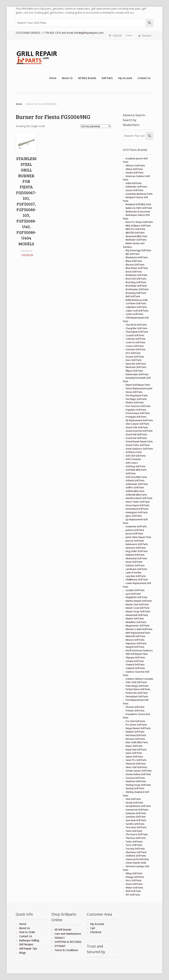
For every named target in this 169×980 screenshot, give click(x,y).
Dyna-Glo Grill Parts (136, 364)
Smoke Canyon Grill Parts (139, 771)
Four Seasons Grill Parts (138, 406)
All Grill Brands (63, 930)
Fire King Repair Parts (137, 396)
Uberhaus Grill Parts (136, 852)
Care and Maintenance (68, 934)
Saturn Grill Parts (134, 757)
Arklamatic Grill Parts (136, 187)
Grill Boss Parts (134, 452)
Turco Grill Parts (134, 845)
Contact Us (144, 78)
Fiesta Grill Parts (134, 392)
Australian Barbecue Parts (139, 194)
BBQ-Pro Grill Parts (135, 229)
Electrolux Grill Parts (136, 367)
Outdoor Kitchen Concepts (139, 679)
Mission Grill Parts (135, 640)
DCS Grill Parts (133, 353)
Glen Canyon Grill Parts (137, 424)
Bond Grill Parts (134, 272)
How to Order (27, 932)
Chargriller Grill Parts (136, 328)
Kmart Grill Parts (134, 562)
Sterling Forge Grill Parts (138, 785)
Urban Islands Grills (136, 863)
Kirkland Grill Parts (135, 555)
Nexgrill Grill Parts (135, 647)
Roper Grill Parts (134, 746)
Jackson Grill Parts (135, 530)
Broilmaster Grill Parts (137, 289)
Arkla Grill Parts (134, 183)
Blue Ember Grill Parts (137, 268)
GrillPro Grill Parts (135, 488)
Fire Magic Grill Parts (136, 399)
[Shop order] (96, 126)
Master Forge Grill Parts (138, 612)
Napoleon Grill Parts (136, 643)
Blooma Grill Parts (135, 265)
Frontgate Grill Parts (136, 417)
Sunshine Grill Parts (136, 817)
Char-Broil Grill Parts (136, 325)
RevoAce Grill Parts (135, 739)
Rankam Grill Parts (135, 732)
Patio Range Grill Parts (137, 686)
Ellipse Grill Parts (134, 371)
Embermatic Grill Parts (137, 374)
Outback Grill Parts (135, 668)
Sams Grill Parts (134, 753)
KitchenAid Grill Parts (136, 558)
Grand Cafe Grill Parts (137, 427)
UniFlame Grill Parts (136, 856)
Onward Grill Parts (135, 665)
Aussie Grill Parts (134, 190)
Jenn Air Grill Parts (135, 541)
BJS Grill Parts (133, 254)
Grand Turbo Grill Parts (138, 445)
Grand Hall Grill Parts (136, 435)
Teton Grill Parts (134, 831)
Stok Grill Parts (133, 799)
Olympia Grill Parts (135, 658)
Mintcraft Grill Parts (135, 636)
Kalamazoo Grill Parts (137, 544)
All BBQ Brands (87, 78)
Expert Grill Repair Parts (138, 385)
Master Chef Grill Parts (137, 605)
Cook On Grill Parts (135, 342)
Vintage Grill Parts (135, 877)
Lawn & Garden (133, 573)
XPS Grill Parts (133, 895)
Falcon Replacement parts (139, 388)
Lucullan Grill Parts (135, 590)
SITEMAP (60, 946)
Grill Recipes (26, 944)
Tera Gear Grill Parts (136, 827)
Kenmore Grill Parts (136, 548)
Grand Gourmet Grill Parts (139, 431)
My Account (125, 78)
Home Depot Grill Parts (138, 505)
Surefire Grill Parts (135, 824)
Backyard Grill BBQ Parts (138, 204)
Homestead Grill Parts (137, 509)
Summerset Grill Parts (137, 810)
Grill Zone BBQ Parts (136, 477)
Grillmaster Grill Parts (137, 484)
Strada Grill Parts (134, 803)
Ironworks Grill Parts (136, 527)
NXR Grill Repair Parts (137, 654)
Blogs (22, 953)
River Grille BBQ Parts (137, 742)
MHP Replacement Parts (138, 633)
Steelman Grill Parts (136, 781)
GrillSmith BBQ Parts (136, 495)
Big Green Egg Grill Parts (138, 250)
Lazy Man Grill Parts (136, 576)
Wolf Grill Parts (133, 891)
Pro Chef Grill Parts (135, 721)
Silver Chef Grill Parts (136, 767)
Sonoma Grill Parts (135, 778)
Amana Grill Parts (135, 173)
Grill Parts (107, 78)
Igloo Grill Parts (134, 516)
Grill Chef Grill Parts (136, 456)
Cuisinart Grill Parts (136, 349)
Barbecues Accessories (138, 212)
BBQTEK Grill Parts (135, 233)
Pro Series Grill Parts (136, 725)
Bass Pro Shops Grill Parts (139, 222)
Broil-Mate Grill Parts (136, 286)
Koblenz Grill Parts (135, 566)
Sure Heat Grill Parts (136, 820)
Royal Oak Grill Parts (136, 750)
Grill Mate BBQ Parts (136, 470)
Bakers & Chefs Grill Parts (139, 208)
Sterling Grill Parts (135, 788)
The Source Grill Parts (137, 834)
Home (53, 78)
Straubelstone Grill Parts (138, 806)
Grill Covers (132, 463)
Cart (93, 928)
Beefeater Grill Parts (136, 240)
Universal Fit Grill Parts (137, 859)
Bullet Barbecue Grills (137, 300)
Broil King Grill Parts (136, 282)
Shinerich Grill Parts (136, 764)
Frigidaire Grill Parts (136, 410)
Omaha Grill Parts (135, 661)
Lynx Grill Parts (133, 594)
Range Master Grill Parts (138, 728)
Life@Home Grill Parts (137, 580)
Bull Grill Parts (133, 296)
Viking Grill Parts (134, 873)
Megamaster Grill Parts (138, 626)
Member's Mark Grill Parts (139, 629)
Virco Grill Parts (134, 880)
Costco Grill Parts (135, 346)
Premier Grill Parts (135, 711)
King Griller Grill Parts (137, 551)
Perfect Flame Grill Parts (138, 689)
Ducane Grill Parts (135, 357)
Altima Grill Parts (134, 169)
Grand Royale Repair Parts (139, 442)
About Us (67, 78)
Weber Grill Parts (134, 888)
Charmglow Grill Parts (137, 332)
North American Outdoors (139, 651)
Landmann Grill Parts (136, 569)
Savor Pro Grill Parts (136, 760)
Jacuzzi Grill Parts (134, 534)
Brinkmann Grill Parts (136, 275)
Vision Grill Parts (134, 884)
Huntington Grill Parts (137, 512)
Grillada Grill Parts (135, 481)
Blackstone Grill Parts (137, 257)
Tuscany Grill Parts (135, 849)
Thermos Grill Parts (136, 838)
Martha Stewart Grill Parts (139, 601)
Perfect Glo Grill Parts (137, 693)
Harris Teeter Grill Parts (138, 502)
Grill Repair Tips (28, 949)
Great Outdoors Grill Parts (139, 449)
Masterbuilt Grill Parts (137, 615)
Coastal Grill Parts (135, 335)
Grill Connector (133, 459)
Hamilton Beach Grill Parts (139, 498)
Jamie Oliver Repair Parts (138, 537)
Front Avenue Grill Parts (138, 413)
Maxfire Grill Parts (135, 619)
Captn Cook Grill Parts (137, 311)
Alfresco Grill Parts (135, 166)
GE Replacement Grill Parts (139, 420)
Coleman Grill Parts (136, 339)
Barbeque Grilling (29, 940)
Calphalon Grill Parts (136, 307)
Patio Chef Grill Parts (136, 682)
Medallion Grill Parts (136, 622)
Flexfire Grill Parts (135, 403)
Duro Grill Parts (134, 360)
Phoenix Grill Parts (135, 707)
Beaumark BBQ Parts (136, 236)
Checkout (146, 36)
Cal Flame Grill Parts (136, 303)
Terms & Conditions (66, 950)
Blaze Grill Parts (134, 261)
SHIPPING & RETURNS (68, 942)
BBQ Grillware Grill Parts (138, 226)
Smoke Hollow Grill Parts (138, 774)
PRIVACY (60, 938)
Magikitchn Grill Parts (136, 597)
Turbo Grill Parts (134, 842)
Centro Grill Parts (134, 314)
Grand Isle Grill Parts (136, 438)
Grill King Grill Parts (136, 466)
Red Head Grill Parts (136, 735)
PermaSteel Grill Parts (137, 697)
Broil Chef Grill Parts (136, 279)
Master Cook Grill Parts (138, 608)
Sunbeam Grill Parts (136, 813)
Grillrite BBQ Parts (135, 491)
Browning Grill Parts (136, 293)
